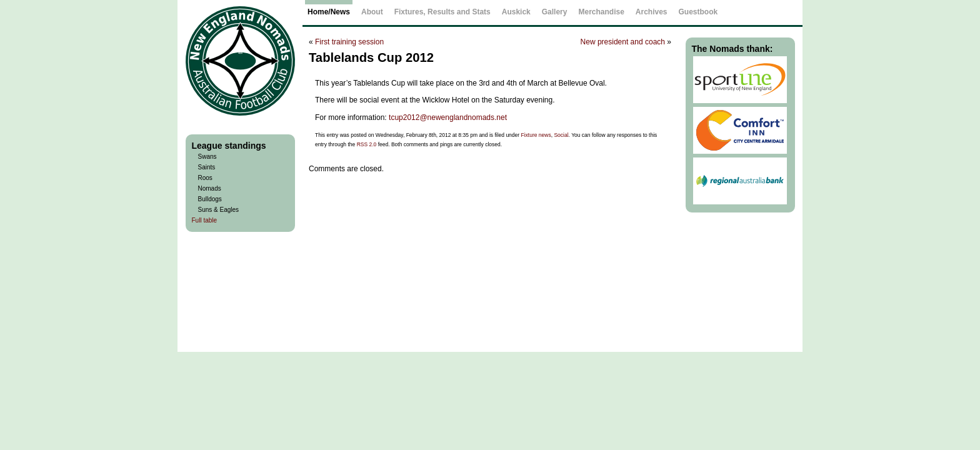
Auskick (516, 12)
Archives (652, 12)
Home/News (329, 12)
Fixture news (536, 135)
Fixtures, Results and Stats (442, 12)
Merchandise (601, 12)
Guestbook (698, 12)
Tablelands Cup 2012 (371, 57)
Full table (205, 220)
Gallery (555, 12)
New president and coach (623, 42)
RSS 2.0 (367, 144)
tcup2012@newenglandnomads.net (448, 117)
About (372, 12)
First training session (349, 42)
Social (561, 135)
